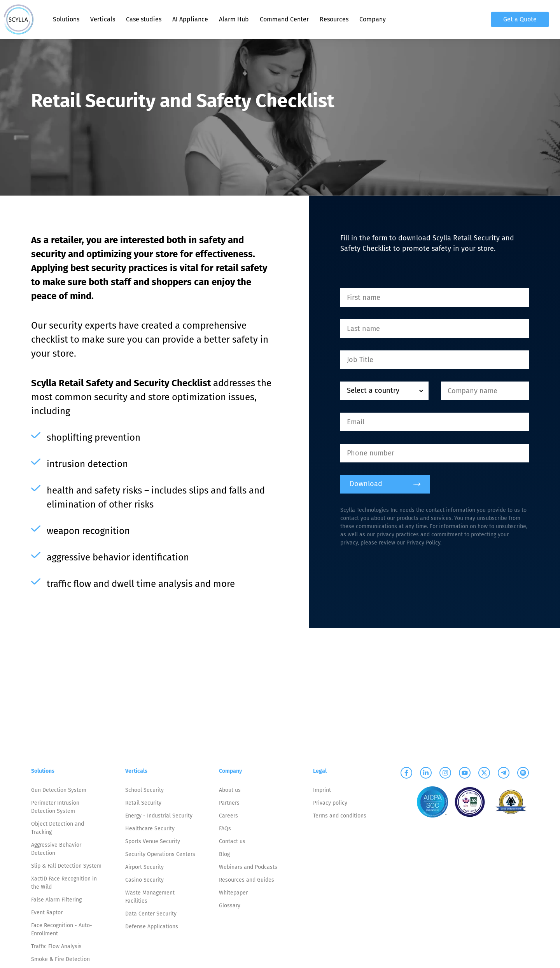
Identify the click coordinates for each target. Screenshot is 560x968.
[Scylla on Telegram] (504, 773)
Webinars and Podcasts (248, 867)
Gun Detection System (59, 790)
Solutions (66, 19)
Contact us (232, 841)
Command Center (284, 19)
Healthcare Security (150, 829)
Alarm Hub (234, 19)
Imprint (322, 790)
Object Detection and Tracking (58, 828)
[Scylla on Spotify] (523, 773)
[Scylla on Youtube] (465, 773)
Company (373, 19)
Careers (228, 816)
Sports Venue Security (153, 841)
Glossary (230, 906)
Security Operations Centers (160, 854)
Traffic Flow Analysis (56, 946)
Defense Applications (152, 927)
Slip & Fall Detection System (66, 866)
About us (230, 790)
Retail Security (143, 803)
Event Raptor (47, 913)
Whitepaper (233, 893)
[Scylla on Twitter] (484, 773)
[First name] (435, 298)
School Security (144, 790)
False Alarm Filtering (56, 900)
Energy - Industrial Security (159, 816)
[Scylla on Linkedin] (426, 773)
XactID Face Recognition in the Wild (64, 883)
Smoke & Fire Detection (60, 959)
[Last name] (435, 329)
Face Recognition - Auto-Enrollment (62, 929)
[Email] (435, 422)
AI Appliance (190, 19)
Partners (229, 803)
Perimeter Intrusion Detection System (55, 807)
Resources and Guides (247, 880)
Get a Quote (520, 19)
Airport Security (144, 867)
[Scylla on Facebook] (406, 773)
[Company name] (485, 391)
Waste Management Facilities (150, 897)
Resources (334, 19)
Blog (224, 854)
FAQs (225, 829)
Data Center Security (151, 914)
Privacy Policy (423, 543)
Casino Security (144, 880)
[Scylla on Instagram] (445, 773)
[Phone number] (435, 453)
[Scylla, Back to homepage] (19, 19)
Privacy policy (330, 803)
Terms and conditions (340, 816)
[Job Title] (435, 360)
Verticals (103, 19)
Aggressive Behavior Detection (56, 849)
